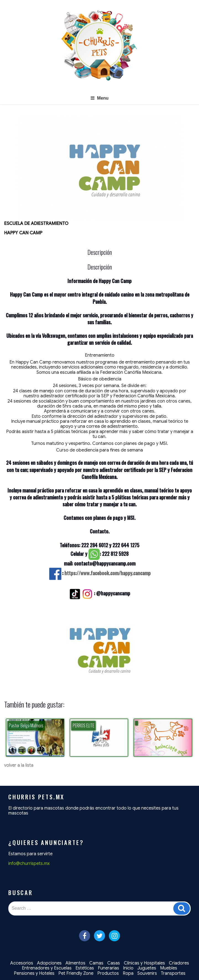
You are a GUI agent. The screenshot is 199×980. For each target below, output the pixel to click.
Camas (96, 963)
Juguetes (147, 968)
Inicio (128, 968)
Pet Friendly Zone (76, 973)
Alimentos (75, 963)
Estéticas (85, 968)
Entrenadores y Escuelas (47, 968)
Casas (114, 963)
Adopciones (49, 963)
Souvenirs (147, 973)
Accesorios (22, 963)
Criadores (179, 963)
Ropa (128, 973)
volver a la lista (19, 765)
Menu (99, 98)
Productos (108, 973)
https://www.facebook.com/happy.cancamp (108, 573)
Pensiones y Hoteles (34, 973)
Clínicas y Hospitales (144, 963)
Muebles (169, 968)
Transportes (173, 973)
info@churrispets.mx (29, 864)
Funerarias (108, 968)
